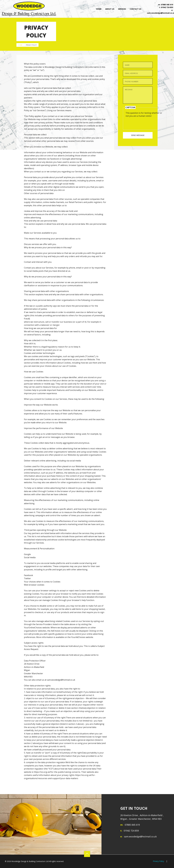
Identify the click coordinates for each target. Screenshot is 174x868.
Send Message (138, 135)
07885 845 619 (167, 5)
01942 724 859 (167, 7)
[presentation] (145, 122)
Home (99, 9)
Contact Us (135, 9)
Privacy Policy (31, 45)
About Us (110, 9)
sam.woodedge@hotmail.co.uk (140, 836)
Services (122, 9)
